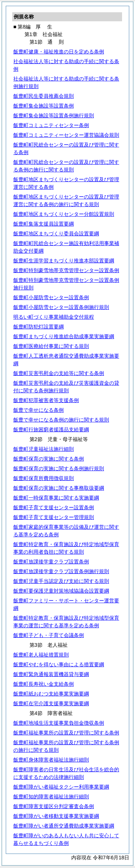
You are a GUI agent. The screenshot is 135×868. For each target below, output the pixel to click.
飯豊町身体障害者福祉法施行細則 (51, 760)
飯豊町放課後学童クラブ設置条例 (51, 562)
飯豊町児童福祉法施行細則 (44, 449)
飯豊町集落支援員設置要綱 (44, 224)
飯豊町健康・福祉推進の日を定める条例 (59, 52)
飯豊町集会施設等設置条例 (44, 106)
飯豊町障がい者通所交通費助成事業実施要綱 (64, 826)
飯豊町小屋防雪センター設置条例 (51, 297)
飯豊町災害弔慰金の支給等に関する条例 (59, 373)
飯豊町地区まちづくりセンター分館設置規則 (64, 214)
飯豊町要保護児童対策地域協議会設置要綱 (61, 591)
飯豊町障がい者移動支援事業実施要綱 (56, 816)
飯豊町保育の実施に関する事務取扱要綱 (59, 488)
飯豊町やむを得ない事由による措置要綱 (59, 664)
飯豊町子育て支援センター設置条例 (54, 507)
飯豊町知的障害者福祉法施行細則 (51, 797)
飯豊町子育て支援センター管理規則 (54, 517)
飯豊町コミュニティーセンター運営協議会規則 (66, 135)
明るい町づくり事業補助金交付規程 (54, 317)
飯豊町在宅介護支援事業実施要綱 (51, 703)
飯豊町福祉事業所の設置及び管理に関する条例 (66, 733)
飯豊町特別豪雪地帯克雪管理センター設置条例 (66, 270)
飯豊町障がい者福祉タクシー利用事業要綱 (61, 787)
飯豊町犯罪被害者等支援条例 (46, 400)
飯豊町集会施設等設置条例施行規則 (54, 115)
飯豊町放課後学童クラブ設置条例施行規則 (61, 571)
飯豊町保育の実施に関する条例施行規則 (59, 468)
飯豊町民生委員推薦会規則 (44, 96)
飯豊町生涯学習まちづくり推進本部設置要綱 (64, 261)
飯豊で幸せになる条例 (39, 410)
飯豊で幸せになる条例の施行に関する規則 (61, 420)
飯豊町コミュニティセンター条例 (51, 125)
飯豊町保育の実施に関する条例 (49, 459)
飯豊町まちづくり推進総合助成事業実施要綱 (64, 336)
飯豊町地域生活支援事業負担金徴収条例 (59, 723)
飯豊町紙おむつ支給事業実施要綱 (51, 694)
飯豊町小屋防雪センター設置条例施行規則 (61, 307)
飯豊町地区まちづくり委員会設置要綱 (56, 234)
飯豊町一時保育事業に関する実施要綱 (56, 498)
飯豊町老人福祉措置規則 (41, 655)
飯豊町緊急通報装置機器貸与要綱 (51, 674)
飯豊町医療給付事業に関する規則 (51, 346)
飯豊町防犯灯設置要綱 (39, 327)
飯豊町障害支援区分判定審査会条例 (54, 806)
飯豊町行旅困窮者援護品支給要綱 (51, 429)
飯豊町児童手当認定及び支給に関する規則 (61, 581)
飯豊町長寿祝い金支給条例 (44, 684)
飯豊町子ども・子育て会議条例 (49, 635)
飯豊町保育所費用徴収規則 (44, 478)
